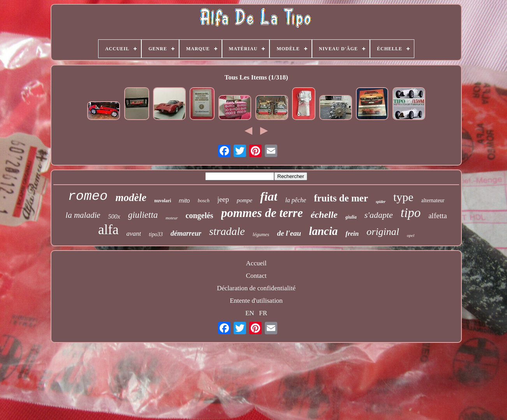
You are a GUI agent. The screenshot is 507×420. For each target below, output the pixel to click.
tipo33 (156, 234)
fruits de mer (341, 198)
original (383, 232)
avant (134, 234)
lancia (323, 231)
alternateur (433, 200)
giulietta (143, 215)
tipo (411, 213)
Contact (256, 276)
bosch (204, 200)
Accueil (256, 263)
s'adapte (379, 215)
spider (381, 202)
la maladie (83, 215)
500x (114, 216)
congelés (200, 215)
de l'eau (289, 233)
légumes (261, 234)
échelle (324, 215)
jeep (223, 199)
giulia (351, 217)
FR (263, 313)
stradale (227, 231)
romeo (88, 196)
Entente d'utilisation (256, 301)
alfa (108, 230)
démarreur (186, 233)
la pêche (296, 200)
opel (411, 235)
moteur (172, 218)
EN (250, 313)
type (403, 197)
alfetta (437, 216)
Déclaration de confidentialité (256, 288)
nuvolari (163, 201)
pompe (245, 200)
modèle (131, 198)
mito (184, 200)
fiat (269, 196)
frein (352, 234)
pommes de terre (262, 213)
